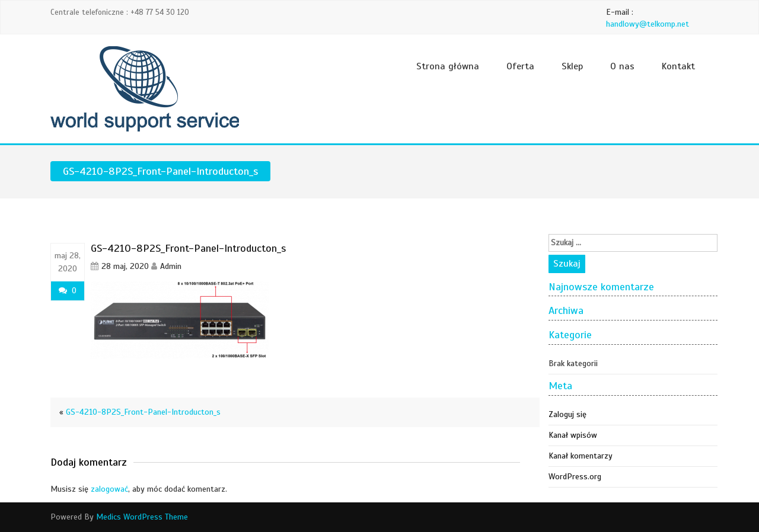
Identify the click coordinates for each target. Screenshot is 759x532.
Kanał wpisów (573, 435)
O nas (622, 66)
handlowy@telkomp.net (648, 24)
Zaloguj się (567, 414)
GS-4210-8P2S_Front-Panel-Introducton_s (143, 412)
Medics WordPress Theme (142, 517)
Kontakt (678, 66)
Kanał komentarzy (581, 456)
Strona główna (448, 66)
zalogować (109, 489)
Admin (171, 266)
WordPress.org (575, 477)
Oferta (520, 66)
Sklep (572, 66)
